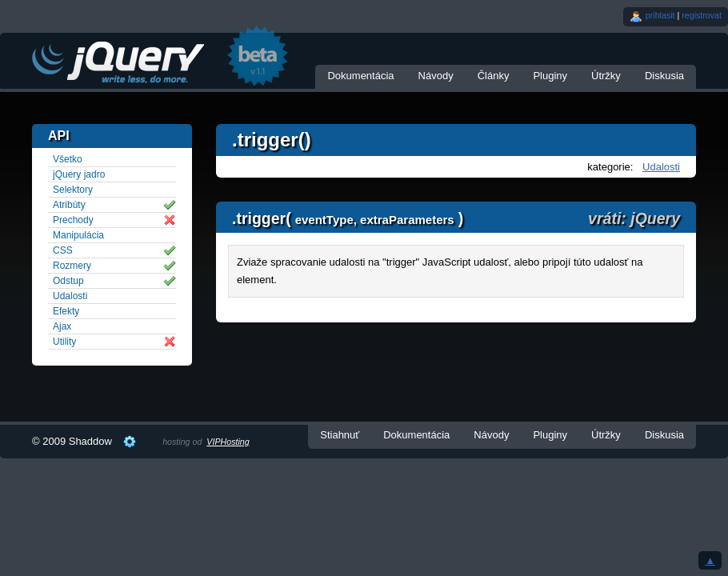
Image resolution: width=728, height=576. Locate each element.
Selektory (73, 190)
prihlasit (660, 15)
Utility (64, 342)
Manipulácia (78, 235)
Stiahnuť (340, 435)
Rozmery (72, 266)
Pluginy (550, 76)
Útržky (606, 76)
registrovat (702, 15)
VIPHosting (228, 442)
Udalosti (661, 167)
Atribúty (69, 205)
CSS (63, 250)
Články (494, 76)
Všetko (68, 159)
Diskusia (664, 76)
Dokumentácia (360, 76)
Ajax (62, 326)
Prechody (73, 220)
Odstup (68, 281)
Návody (436, 76)
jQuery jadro (79, 174)
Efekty (66, 311)
